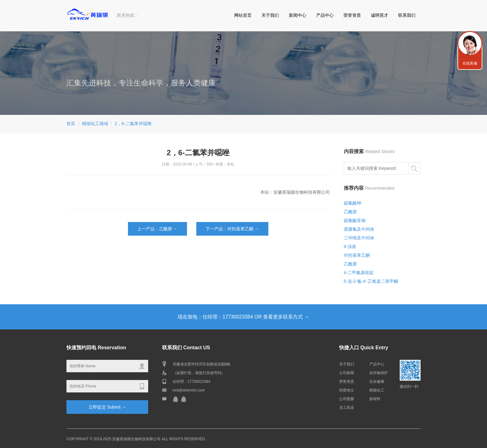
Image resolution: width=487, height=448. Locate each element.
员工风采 (347, 408)
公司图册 (347, 399)
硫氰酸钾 (353, 203)
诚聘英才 (380, 15)
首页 (71, 124)
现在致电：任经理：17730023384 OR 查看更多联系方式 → (243, 317)
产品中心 (325, 15)
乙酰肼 (350, 264)
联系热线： (127, 15)
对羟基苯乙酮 (357, 255)
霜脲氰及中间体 (359, 229)
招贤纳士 (347, 390)
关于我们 (270, 15)
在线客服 (470, 63)
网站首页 (243, 15)
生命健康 (377, 382)
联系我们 (407, 15)
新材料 (375, 399)
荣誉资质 (352, 15)
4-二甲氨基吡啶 (359, 273)
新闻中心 (298, 15)
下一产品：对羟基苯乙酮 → (232, 229)
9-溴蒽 (350, 247)
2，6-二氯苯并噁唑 (133, 124)
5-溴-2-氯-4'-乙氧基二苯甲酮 (371, 281)
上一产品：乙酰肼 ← (157, 229)
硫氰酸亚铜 (355, 220)
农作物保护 (379, 373)
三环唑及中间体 (359, 238)
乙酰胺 (350, 212)
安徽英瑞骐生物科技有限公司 (136, 439)
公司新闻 (347, 373)
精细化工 (377, 390)
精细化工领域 (95, 124)
